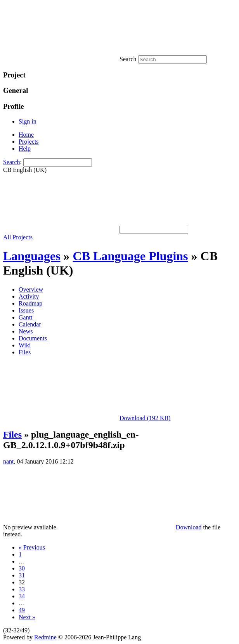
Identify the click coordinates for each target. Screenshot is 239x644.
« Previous (32, 547)
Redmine (45, 637)
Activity (29, 296)
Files (25, 352)
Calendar (30, 324)
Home (26, 135)
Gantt (26, 317)
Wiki (25, 345)
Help (25, 149)
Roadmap (30, 303)
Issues (26, 310)
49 (22, 610)
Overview (31, 289)
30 (22, 568)
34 (22, 596)
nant (9, 461)
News (26, 331)
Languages (32, 256)
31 (22, 575)
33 (22, 589)
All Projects (18, 237)
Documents (33, 338)
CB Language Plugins (131, 256)
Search (12, 162)
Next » (27, 617)
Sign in (28, 121)
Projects (29, 142)
